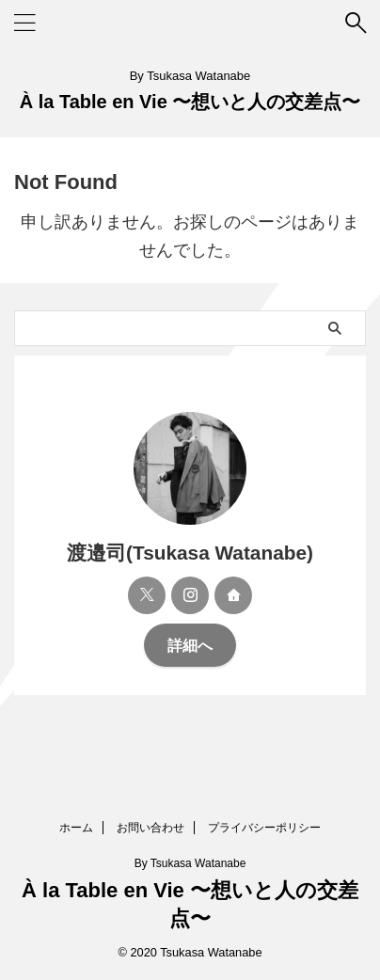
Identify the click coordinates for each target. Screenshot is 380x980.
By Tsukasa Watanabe (190, 863)
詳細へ (190, 645)
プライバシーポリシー (264, 828)
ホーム (76, 828)
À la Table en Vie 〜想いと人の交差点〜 (190, 102)
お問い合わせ (150, 828)
